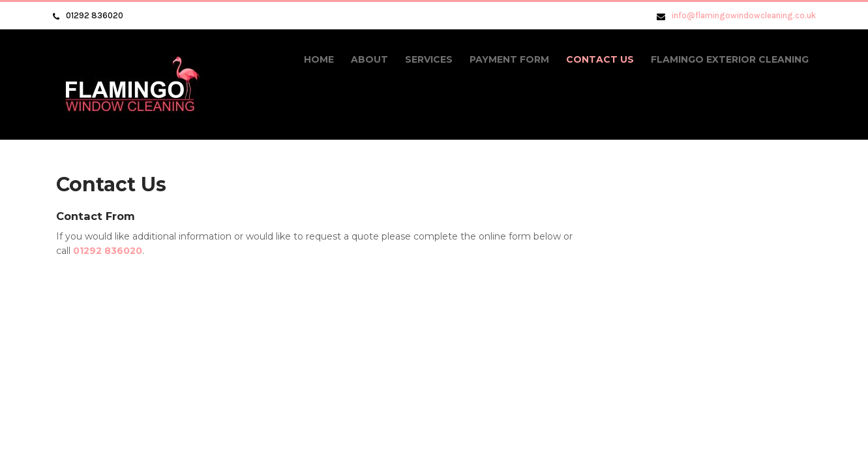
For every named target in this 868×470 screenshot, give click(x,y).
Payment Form (509, 59)
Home (319, 59)
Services (429, 59)
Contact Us (600, 59)
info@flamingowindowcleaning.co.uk (744, 15)
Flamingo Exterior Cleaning (730, 59)
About (369, 59)
